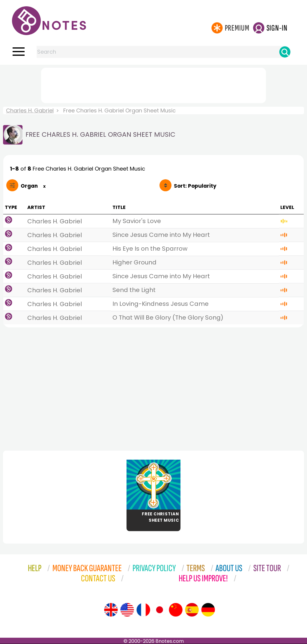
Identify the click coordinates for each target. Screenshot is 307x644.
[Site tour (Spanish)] (192, 610)
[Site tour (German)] (208, 610)
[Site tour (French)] (143, 610)
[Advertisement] (153, 84)
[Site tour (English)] (111, 610)
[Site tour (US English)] (127, 610)
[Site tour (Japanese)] (159, 610)
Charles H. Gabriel (30, 110)
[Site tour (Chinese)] (176, 610)
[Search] (285, 52)
